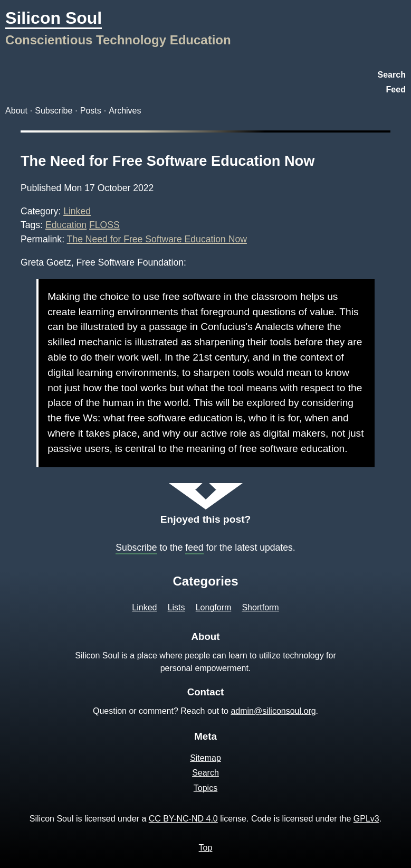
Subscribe (54, 111)
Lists (176, 607)
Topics (206, 788)
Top (206, 848)
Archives (125, 111)
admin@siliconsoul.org (273, 711)
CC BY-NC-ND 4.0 (183, 819)
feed (194, 548)
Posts (91, 111)
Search (392, 75)
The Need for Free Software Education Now (168, 161)
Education (66, 225)
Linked (77, 211)
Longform (214, 607)
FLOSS (104, 225)
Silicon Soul (54, 18)
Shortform (260, 607)
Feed (396, 89)
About (16, 111)
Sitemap (206, 758)
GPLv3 (366, 819)
